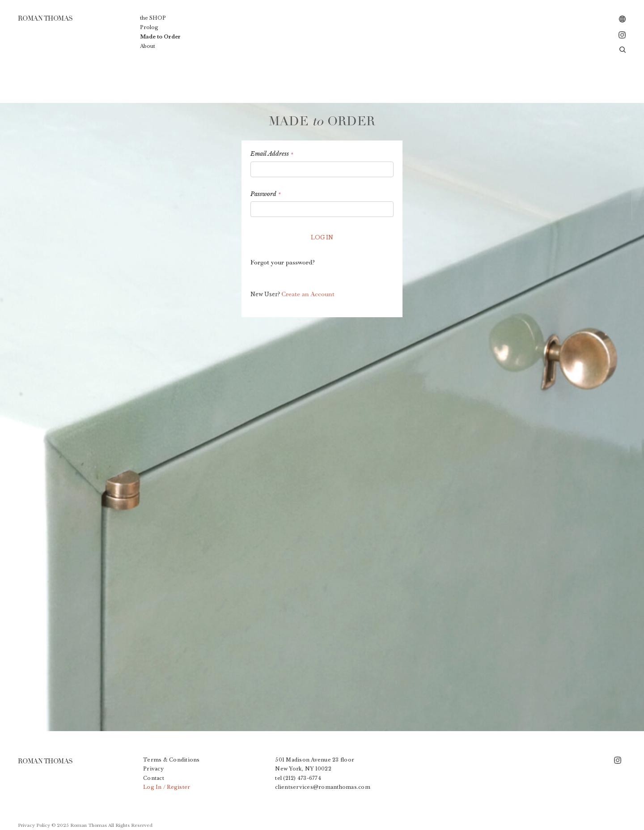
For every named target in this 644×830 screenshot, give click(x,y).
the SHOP (153, 18)
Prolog (149, 27)
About (148, 46)
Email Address (272, 154)
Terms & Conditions (172, 760)
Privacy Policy (34, 826)
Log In (153, 787)
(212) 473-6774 (302, 778)
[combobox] (623, 19)
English (623, 19)
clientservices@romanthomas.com (323, 787)
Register (178, 787)
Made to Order (160, 37)
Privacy (153, 769)
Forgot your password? (283, 262)
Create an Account (308, 294)
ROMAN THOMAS (45, 761)
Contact (154, 778)
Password (265, 194)
